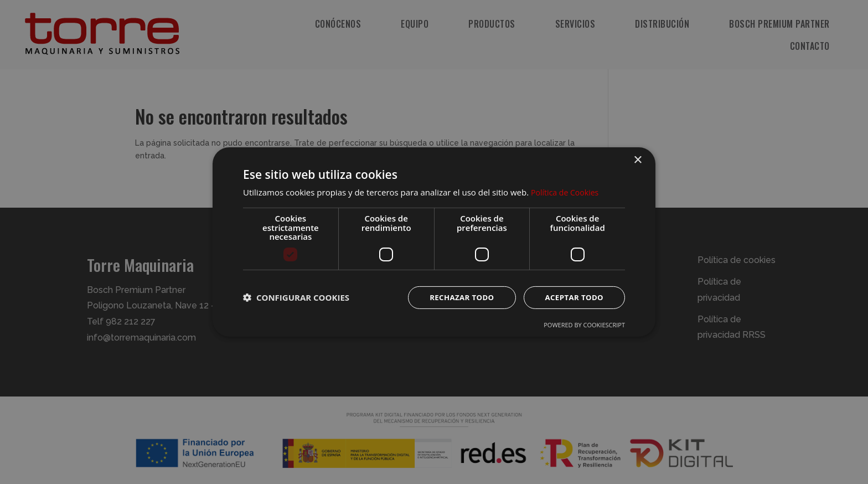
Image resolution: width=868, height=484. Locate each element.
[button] (296, 297)
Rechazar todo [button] (457, 297)
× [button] (637, 160)
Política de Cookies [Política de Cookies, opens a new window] (567, 192)
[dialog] (434, 242)
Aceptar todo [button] (573, 297)
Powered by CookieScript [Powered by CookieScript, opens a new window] (584, 325)
